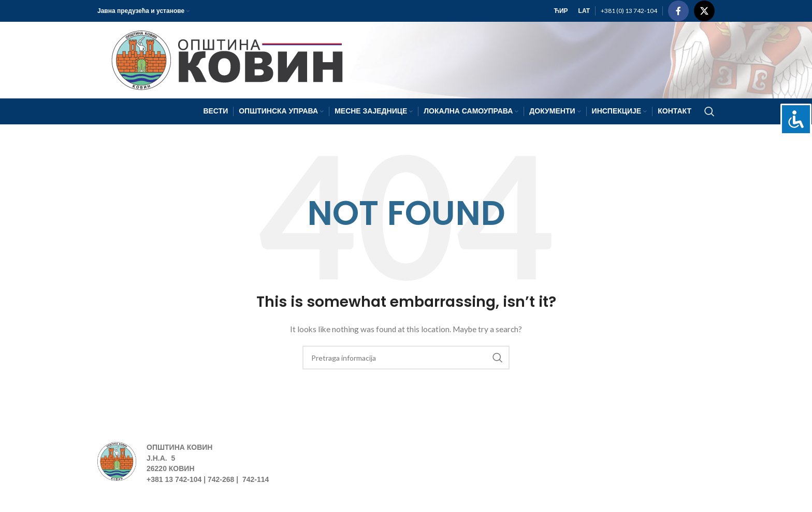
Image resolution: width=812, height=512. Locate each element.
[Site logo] (222, 59)
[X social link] (704, 11)
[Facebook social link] (678, 11)
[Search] (709, 111)
